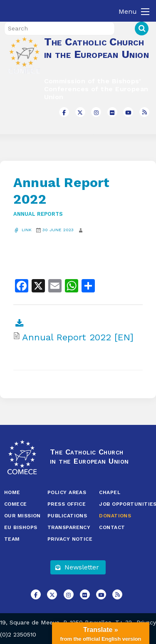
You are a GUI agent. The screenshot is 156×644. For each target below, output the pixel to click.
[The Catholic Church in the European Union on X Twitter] (80, 112)
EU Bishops (21, 527)
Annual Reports (38, 214)
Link (22, 230)
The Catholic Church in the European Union (97, 48)
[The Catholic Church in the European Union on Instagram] (96, 112)
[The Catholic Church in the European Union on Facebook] (64, 112)
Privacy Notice (70, 539)
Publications (67, 516)
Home (12, 492)
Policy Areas (67, 492)
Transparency (69, 527)
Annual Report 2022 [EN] (78, 337)
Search (142, 29)
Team (12, 539)
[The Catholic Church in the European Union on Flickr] (112, 112)
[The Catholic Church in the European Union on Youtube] (128, 112)
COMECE (16, 504)
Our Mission (22, 516)
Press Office (67, 504)
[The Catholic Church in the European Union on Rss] (144, 112)
